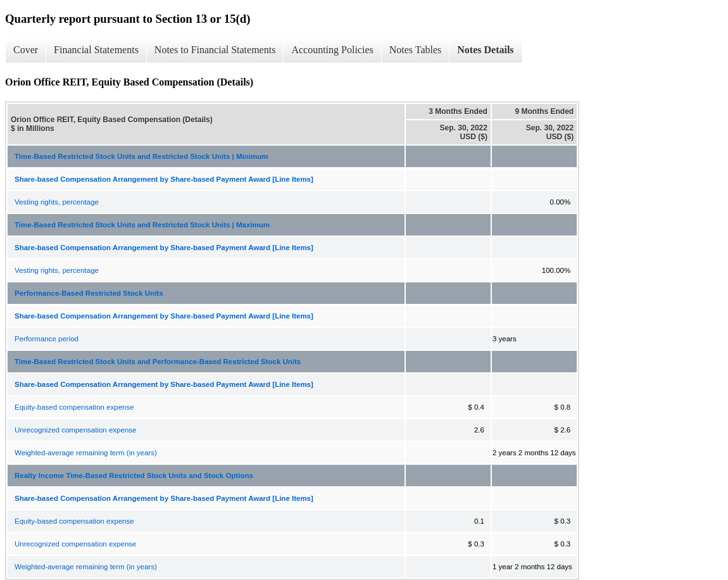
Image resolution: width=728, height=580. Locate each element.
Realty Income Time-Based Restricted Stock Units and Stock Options (134, 476)
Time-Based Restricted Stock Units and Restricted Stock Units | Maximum (142, 225)
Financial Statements (96, 50)
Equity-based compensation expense (74, 407)
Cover (26, 50)
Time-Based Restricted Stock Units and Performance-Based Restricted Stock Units (158, 362)
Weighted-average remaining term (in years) (86, 453)
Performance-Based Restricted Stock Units (89, 293)
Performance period (47, 339)
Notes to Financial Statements (215, 50)
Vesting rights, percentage (57, 202)
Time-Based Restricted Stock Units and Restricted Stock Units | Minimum (141, 156)
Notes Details (485, 50)
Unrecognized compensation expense (75, 430)
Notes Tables (416, 50)
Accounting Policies (332, 50)
